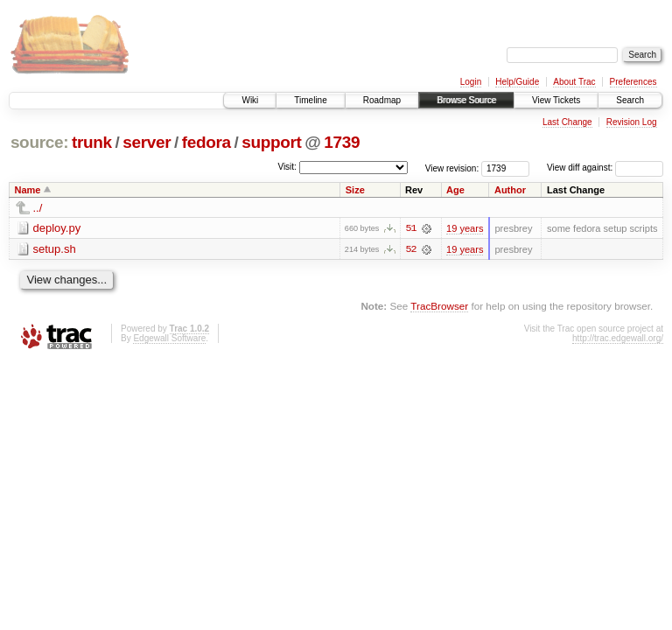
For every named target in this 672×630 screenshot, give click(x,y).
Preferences (633, 82)
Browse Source (466, 100)
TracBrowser (439, 306)
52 (410, 249)
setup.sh (55, 249)
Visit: (287, 167)
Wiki (250, 100)
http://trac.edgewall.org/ (618, 338)
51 (410, 228)
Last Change (567, 122)
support (271, 142)
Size (355, 190)
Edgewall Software (169, 338)
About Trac (574, 82)
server (147, 142)
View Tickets (556, 100)
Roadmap (382, 100)
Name (28, 190)
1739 (342, 142)
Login (471, 82)
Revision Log (632, 122)
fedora (206, 142)
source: (39, 142)
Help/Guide (517, 82)
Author (510, 190)
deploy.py (57, 228)
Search (630, 100)
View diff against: (605, 168)
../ (38, 208)
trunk (92, 142)
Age (455, 190)
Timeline (310, 100)
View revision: (452, 168)
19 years (465, 228)
